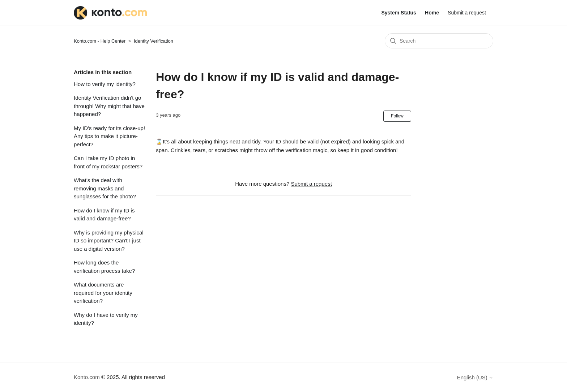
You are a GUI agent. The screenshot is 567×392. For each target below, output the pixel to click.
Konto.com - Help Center (100, 41)
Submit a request (467, 13)
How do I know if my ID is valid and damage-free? (104, 215)
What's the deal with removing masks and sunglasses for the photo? (105, 188)
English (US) (475, 377)
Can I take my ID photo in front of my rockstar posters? (108, 162)
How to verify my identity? (105, 84)
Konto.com (87, 377)
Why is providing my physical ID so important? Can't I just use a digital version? (109, 241)
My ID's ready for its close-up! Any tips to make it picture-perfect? (109, 136)
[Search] (439, 41)
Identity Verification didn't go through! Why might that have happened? (109, 106)
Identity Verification (154, 41)
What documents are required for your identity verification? (103, 293)
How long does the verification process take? (104, 267)
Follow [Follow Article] (397, 116)
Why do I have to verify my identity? (106, 319)
